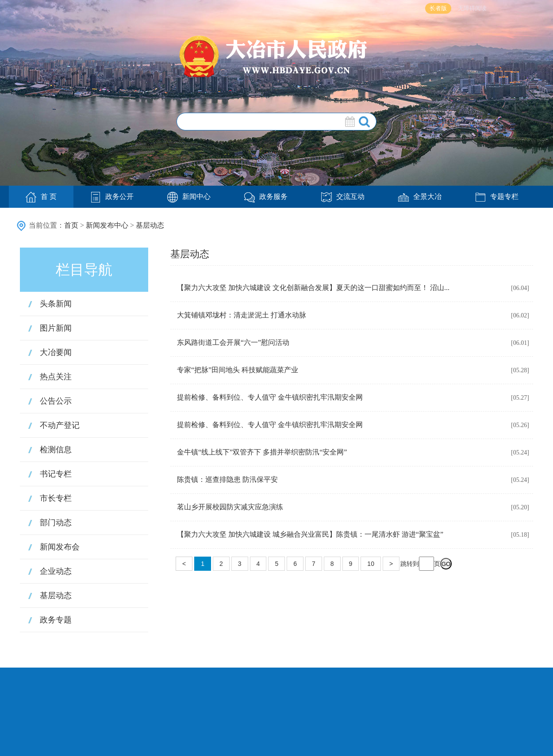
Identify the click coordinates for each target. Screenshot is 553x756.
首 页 (41, 197)
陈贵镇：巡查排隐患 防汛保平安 (227, 479)
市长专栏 (56, 498)
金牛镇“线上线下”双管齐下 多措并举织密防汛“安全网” (262, 452)
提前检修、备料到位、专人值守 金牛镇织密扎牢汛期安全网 (270, 397)
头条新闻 (56, 304)
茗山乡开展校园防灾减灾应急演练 (230, 507)
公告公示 (56, 401)
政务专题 (56, 620)
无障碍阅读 (472, 8)
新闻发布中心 (107, 225)
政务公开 (112, 197)
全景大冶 (420, 197)
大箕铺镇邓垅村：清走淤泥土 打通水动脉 (242, 315)
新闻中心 (189, 197)
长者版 (438, 8)
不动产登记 (60, 425)
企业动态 (56, 571)
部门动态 (56, 523)
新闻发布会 (60, 547)
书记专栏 (56, 474)
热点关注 (56, 377)
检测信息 (56, 450)
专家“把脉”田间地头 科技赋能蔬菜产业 (238, 370)
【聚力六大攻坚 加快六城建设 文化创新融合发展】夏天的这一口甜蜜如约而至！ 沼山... (313, 288)
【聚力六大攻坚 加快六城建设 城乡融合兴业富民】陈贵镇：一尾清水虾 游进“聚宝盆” (310, 534)
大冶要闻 (56, 352)
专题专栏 (497, 197)
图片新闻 (56, 328)
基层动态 (150, 225)
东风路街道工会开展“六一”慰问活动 (233, 342)
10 (371, 564)
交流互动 (343, 197)
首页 (71, 225)
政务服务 (266, 197)
